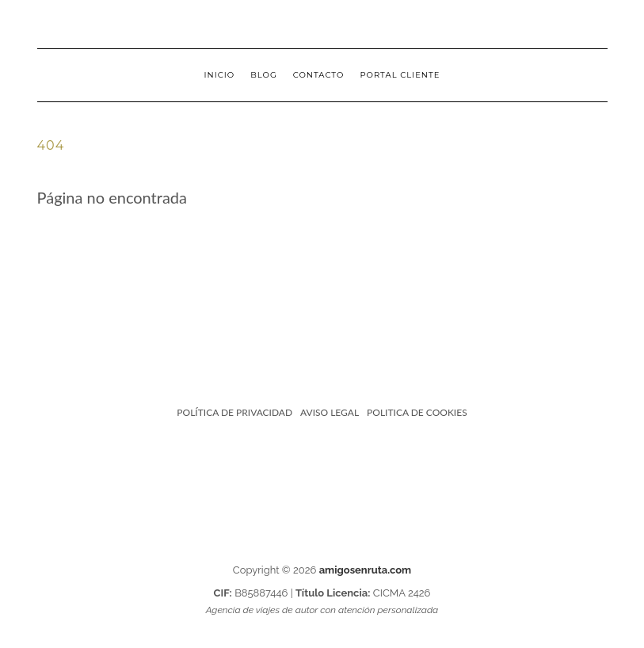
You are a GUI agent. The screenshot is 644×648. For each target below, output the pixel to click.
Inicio (220, 75)
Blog (263, 75)
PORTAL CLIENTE (400, 75)
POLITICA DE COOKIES (417, 412)
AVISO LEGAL (330, 412)
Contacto (319, 75)
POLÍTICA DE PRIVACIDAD (234, 412)
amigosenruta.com (366, 570)
